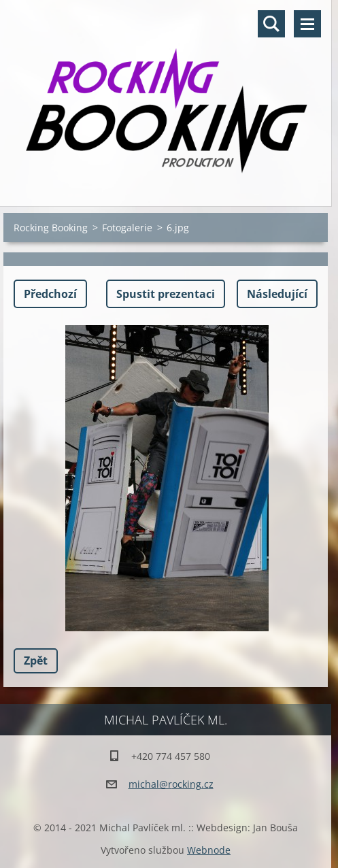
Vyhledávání (271, 24)
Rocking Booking (51, 228)
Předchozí (50, 294)
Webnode (209, 850)
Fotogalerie (127, 228)
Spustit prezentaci (166, 294)
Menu (307, 24)
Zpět (36, 661)
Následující (277, 294)
